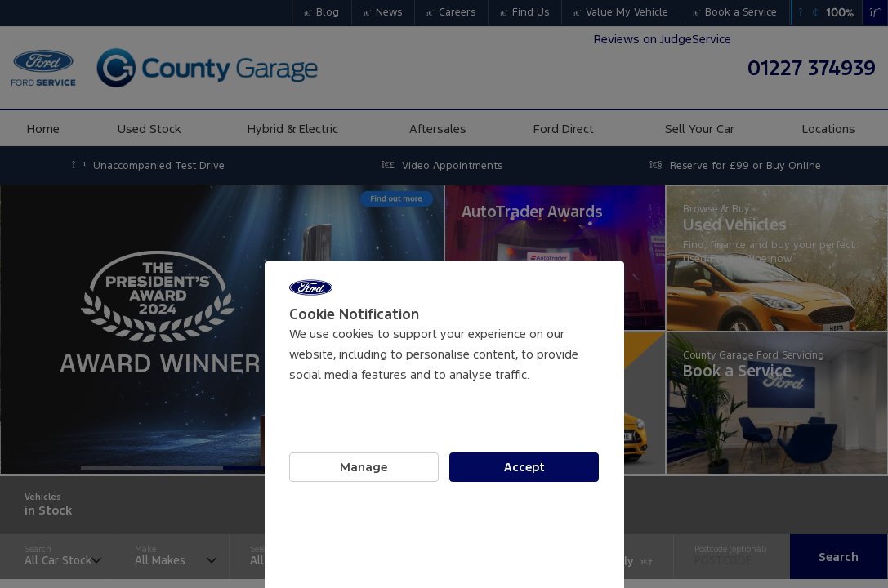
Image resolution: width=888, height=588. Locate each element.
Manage (364, 468)
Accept (524, 468)
